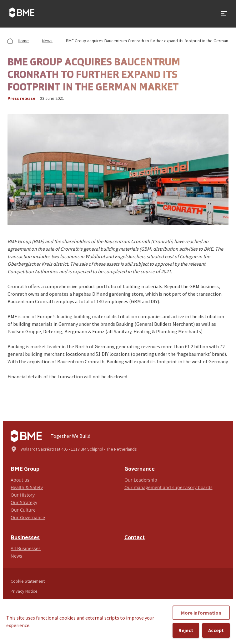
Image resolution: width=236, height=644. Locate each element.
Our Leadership (141, 480)
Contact (135, 538)
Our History (23, 495)
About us (20, 480)
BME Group (25, 469)
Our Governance (28, 517)
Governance (140, 469)
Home (23, 41)
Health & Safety (27, 487)
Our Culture (23, 510)
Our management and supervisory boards (168, 487)
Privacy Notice (24, 591)
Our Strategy (24, 502)
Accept (216, 630)
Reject (186, 630)
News (47, 41)
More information (201, 613)
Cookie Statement (28, 581)
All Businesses (26, 548)
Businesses (25, 538)
